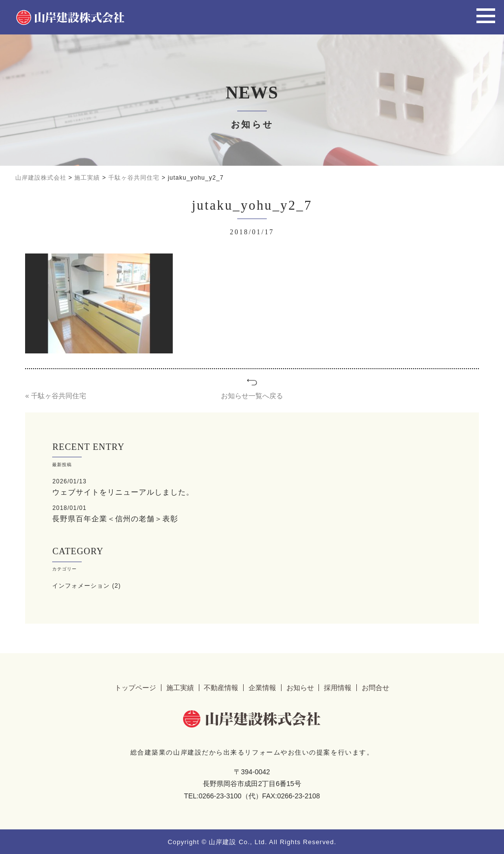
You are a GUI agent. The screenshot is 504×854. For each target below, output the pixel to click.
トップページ (135, 687)
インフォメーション (81, 585)
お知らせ (300, 687)
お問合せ (376, 687)
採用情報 (338, 687)
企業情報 (262, 687)
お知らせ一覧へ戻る (252, 396)
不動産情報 (221, 687)
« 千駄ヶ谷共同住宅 (56, 396)
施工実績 (180, 687)
